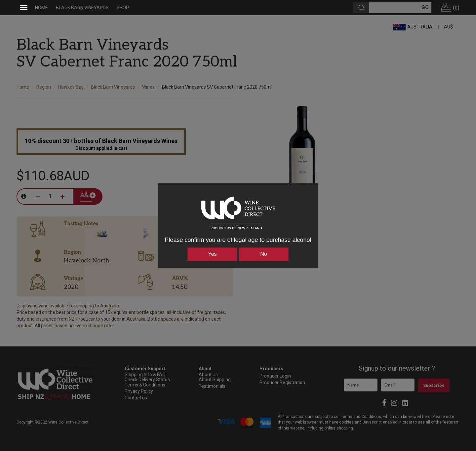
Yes (212, 254)
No (263, 254)
